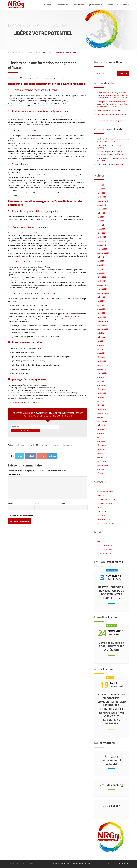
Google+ (42, 452)
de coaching (112, 785)
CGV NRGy (74, 863)
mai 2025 (101, 221)
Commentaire (14, 471)
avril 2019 (101, 401)
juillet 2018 (101, 425)
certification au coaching (106, 491)
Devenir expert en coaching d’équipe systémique (112, 646)
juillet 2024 (101, 257)
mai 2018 (101, 433)
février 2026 (102, 193)
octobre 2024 (102, 249)
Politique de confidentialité (61, 863)
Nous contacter (123, 5)
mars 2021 (101, 353)
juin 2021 (101, 341)
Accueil (50, 5)
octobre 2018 (102, 421)
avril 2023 (101, 305)
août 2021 (101, 333)
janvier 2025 (102, 237)
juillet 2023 (101, 297)
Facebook (30, 452)
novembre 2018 (103, 417)
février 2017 (102, 473)
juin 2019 (101, 397)
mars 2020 (101, 385)
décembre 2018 (103, 413)
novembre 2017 (103, 457)
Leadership (101, 507)
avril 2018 (101, 437)
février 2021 (102, 357)
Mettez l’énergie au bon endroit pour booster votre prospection (112, 592)
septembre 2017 (103, 465)
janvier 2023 (102, 317)
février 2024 (102, 277)
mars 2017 (101, 469)
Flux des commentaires (105, 549)
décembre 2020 (103, 365)
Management (68, 441)
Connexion (101, 541)
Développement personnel (107, 499)
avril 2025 (101, 225)
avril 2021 (101, 349)
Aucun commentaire (50, 441)
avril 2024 (101, 269)
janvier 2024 (102, 281)
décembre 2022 (103, 321)
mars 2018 (101, 441)
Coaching (101, 495)
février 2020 (102, 389)
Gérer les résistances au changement (110, 121)
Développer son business (106, 503)
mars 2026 (101, 189)
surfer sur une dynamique (48, 277)
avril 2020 (101, 381)
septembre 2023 (103, 293)
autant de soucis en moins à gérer (70, 316)
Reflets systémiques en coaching (109, 110)
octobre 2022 (102, 325)
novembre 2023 (103, 285)
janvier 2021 (102, 361)
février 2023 (102, 313)
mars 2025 (101, 229)
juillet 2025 (101, 213)
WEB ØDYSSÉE (124, 863)
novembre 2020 (103, 369)
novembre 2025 (103, 205)
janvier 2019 (102, 409)
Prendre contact (14, 402)
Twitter (20, 452)
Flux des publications (105, 545)
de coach (112, 806)
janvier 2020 (102, 393)
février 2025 (102, 233)
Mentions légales (85, 863)
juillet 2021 (101, 337)
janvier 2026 (102, 197)
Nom (10, 500)
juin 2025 (101, 217)
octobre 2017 (102, 461)
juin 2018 (101, 429)
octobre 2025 (102, 209)
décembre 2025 (103, 201)
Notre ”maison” (79, 5)
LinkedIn (52, 452)
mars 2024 (101, 273)
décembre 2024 (103, 241)
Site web (64, 500)
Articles (110, 5)
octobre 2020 (102, 373)
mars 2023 (101, 309)
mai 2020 (101, 377)
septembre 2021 (103, 329)
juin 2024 (101, 261)
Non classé (101, 515)
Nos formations (63, 5)
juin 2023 (101, 301)
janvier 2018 (102, 449)
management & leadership (112, 760)
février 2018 (102, 445)
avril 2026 (101, 185)
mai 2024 (101, 265)
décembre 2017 (103, 453)
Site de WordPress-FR (105, 553)
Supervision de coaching (106, 523)
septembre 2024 (103, 253)
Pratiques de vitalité (104, 519)
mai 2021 (101, 345)
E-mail (38, 500)
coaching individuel (28, 393)
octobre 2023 (102, 289)
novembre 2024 (103, 245)
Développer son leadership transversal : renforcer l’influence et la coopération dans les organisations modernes (112, 104)
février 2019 (102, 405)
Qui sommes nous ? (96, 5)
